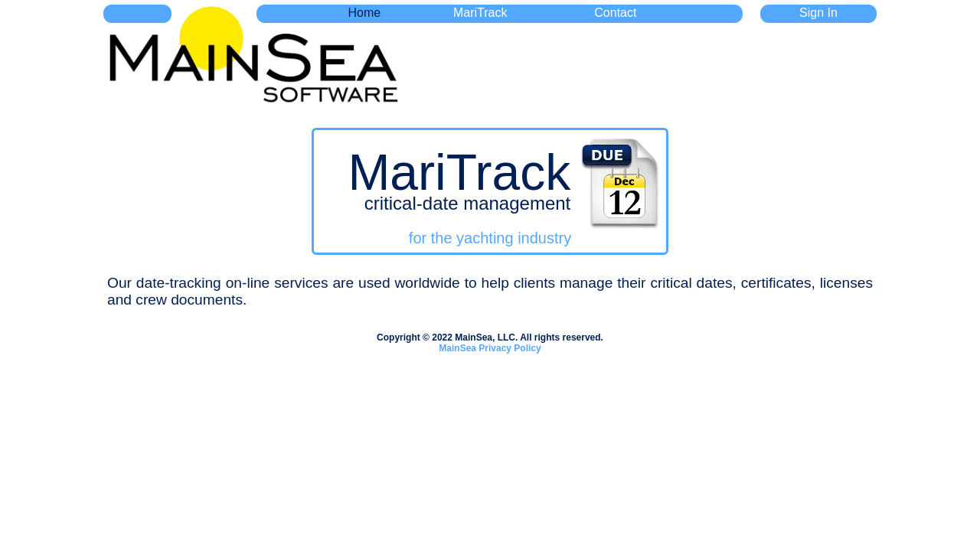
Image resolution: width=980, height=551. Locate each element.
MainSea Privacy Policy (490, 348)
